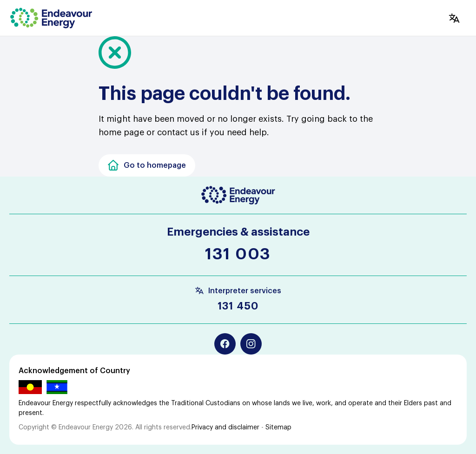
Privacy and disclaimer (225, 428)
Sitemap (278, 428)
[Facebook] (225, 344)
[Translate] (454, 18)
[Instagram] (251, 344)
